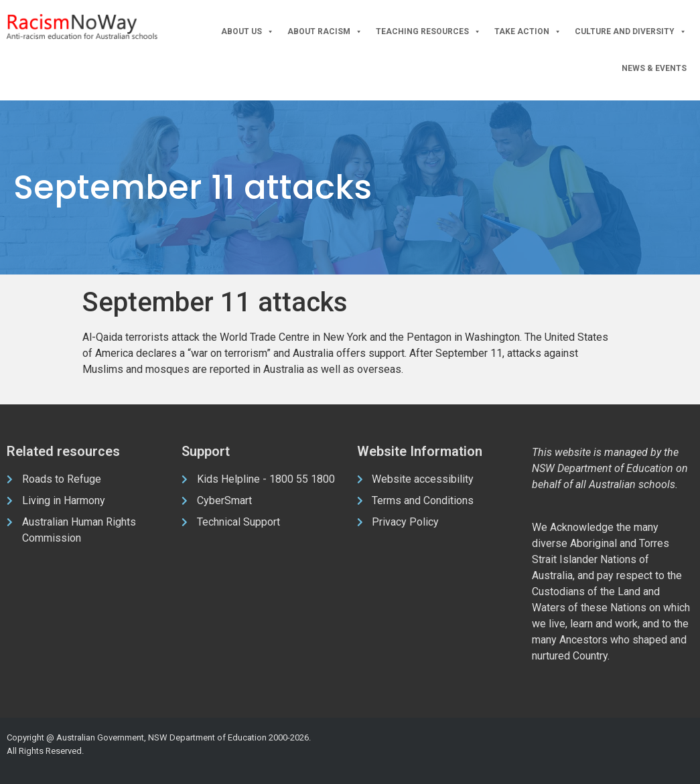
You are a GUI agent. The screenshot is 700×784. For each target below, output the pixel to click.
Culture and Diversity (631, 32)
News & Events (654, 68)
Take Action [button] (528, 32)
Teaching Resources (428, 32)
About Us (248, 32)
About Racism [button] (325, 32)
